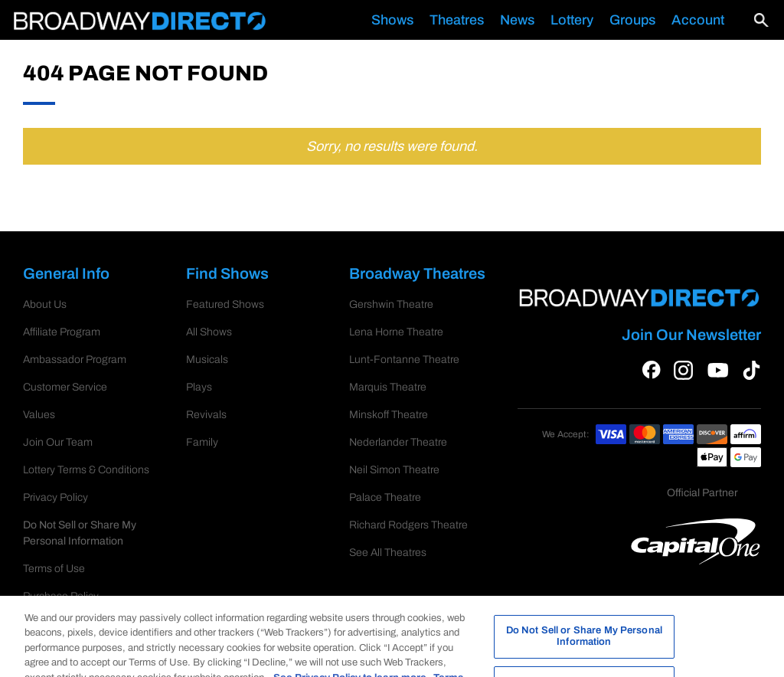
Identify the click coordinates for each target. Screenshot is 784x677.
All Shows (209, 332)
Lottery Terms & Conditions (86, 470)
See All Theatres (388, 553)
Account (698, 20)
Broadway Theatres (419, 275)
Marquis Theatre (388, 387)
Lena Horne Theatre (396, 332)
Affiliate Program (62, 332)
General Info (75, 275)
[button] (750, 20)
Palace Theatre (385, 497)
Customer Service (65, 387)
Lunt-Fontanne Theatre (404, 360)
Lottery (572, 20)
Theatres (457, 20)
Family (202, 442)
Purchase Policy (61, 580)
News (517, 20)
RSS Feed (47, 608)
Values (39, 415)
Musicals (207, 360)
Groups (632, 20)
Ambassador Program (75, 360)
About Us (45, 304)
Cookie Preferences (70, 525)
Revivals (206, 415)
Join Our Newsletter (691, 335)
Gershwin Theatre (391, 304)
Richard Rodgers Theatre (408, 525)
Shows (392, 20)
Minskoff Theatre (389, 415)
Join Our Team (58, 442)
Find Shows (236, 275)
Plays (199, 387)
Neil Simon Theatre (394, 470)
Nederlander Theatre (398, 442)
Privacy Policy (56, 497)
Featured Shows (225, 304)
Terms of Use (54, 553)
